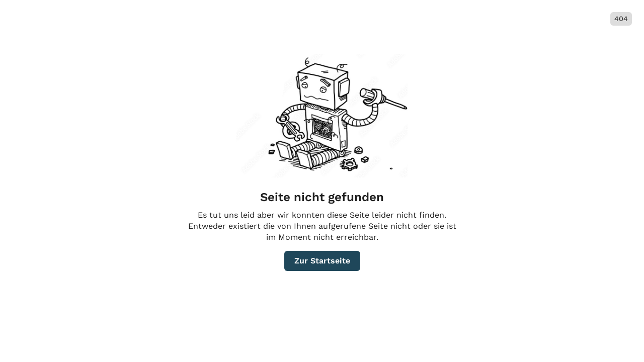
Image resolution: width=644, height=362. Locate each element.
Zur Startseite (322, 261)
